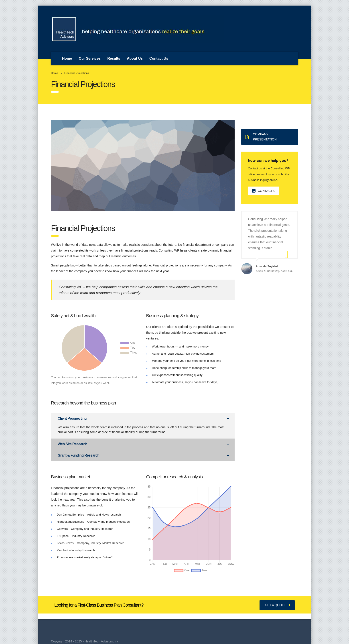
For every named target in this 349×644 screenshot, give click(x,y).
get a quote (278, 605)
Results (114, 58)
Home (67, 58)
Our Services (90, 58)
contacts (263, 191)
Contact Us (159, 58)
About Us (135, 58)
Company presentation (261, 137)
